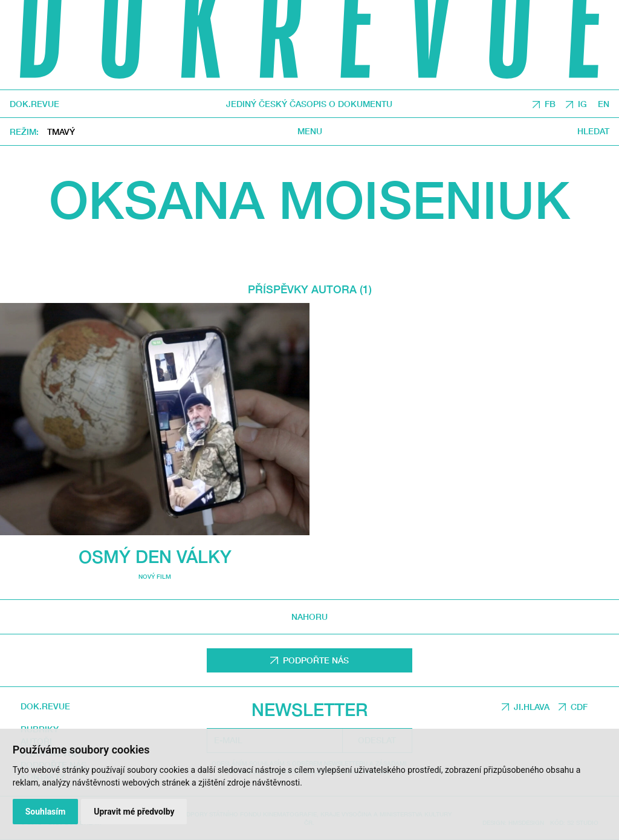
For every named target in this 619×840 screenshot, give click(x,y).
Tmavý (61, 132)
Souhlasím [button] (46, 812)
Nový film (155, 576)
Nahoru (309, 617)
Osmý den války (155, 556)
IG (582, 104)
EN (604, 104)
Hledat (593, 131)
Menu (310, 131)
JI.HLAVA (532, 707)
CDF (579, 707)
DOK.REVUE (34, 104)
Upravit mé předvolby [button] (134, 812)
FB (550, 104)
